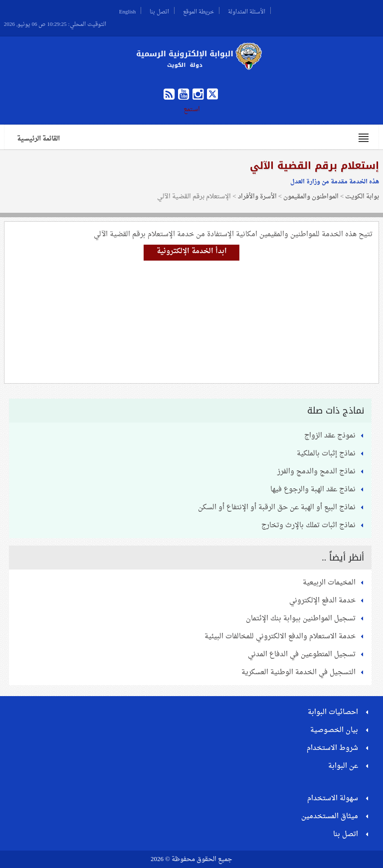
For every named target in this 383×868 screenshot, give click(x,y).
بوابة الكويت (362, 197)
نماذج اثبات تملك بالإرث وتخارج (308, 525)
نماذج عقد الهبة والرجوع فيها (313, 490)
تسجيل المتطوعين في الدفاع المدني (302, 654)
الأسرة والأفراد (257, 197)
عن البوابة (343, 766)
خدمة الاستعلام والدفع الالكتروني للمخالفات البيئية (280, 637)
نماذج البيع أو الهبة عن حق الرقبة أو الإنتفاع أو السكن (277, 507)
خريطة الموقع (198, 10)
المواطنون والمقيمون (311, 197)
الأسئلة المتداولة (247, 10)
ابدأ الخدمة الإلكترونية (192, 251)
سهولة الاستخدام (333, 798)
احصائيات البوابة (333, 712)
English (128, 10)
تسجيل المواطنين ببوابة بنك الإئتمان (301, 619)
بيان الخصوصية (334, 730)
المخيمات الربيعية (329, 583)
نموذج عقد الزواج (330, 436)
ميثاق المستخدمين (330, 816)
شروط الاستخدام (332, 748)
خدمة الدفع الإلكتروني (322, 601)
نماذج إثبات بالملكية (326, 454)
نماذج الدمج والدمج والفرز (316, 472)
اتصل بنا (159, 10)
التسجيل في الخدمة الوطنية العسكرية (298, 672)
